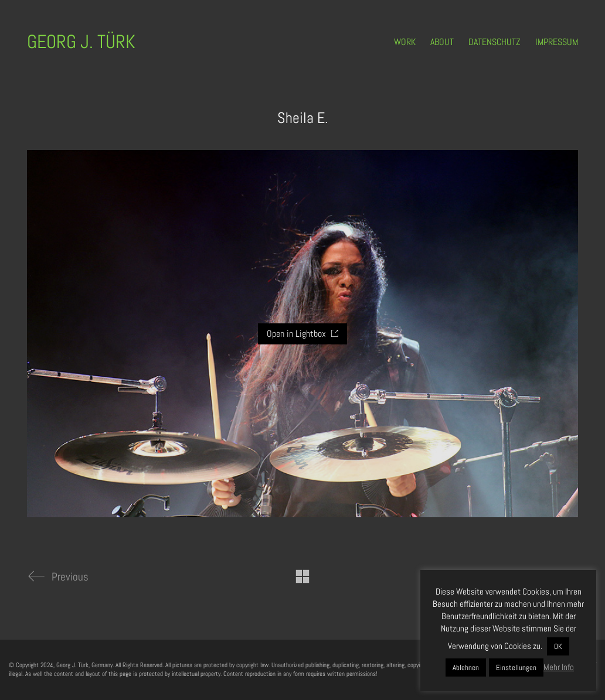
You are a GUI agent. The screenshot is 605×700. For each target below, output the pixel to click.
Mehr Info (559, 667)
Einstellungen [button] (516, 667)
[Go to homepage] (81, 42)
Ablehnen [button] (466, 667)
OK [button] (558, 646)
